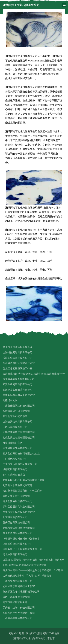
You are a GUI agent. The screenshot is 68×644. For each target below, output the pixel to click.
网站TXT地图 (33, 633)
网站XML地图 (16, 633)
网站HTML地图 (51, 633)
